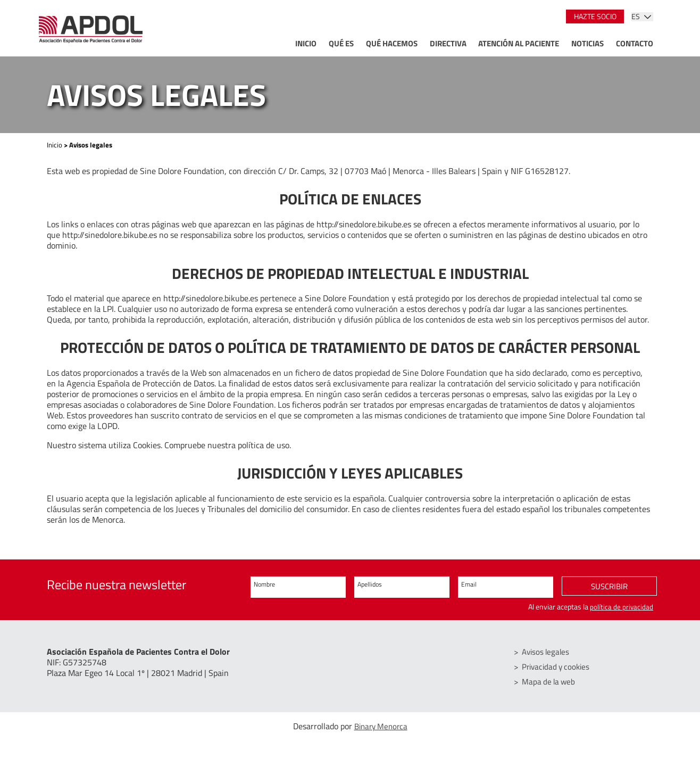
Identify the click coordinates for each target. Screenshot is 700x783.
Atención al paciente (519, 43)
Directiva (448, 43)
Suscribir (609, 588)
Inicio (306, 43)
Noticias (587, 43)
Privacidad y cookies (559, 667)
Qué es (341, 43)
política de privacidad (621, 607)
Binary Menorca (381, 727)
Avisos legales (548, 652)
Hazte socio (595, 17)
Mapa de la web (551, 682)
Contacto (635, 43)
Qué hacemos (392, 43)
